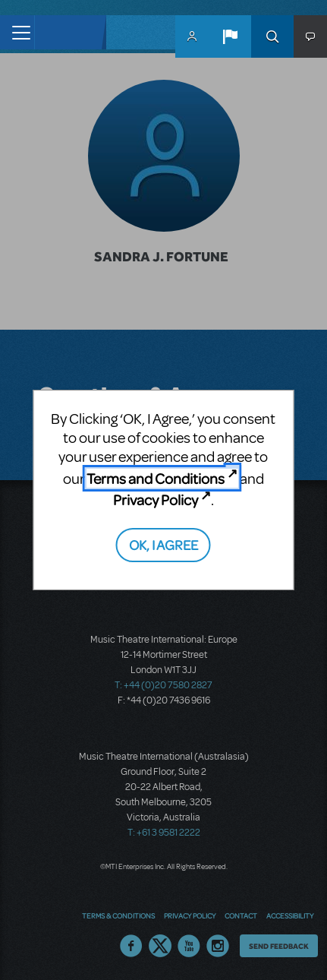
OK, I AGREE (163, 544)
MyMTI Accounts (192, 36)
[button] (230, 36)
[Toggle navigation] (17, 32)
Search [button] (272, 36)
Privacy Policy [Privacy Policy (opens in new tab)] (156, 499)
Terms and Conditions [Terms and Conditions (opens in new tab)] (156, 478)
